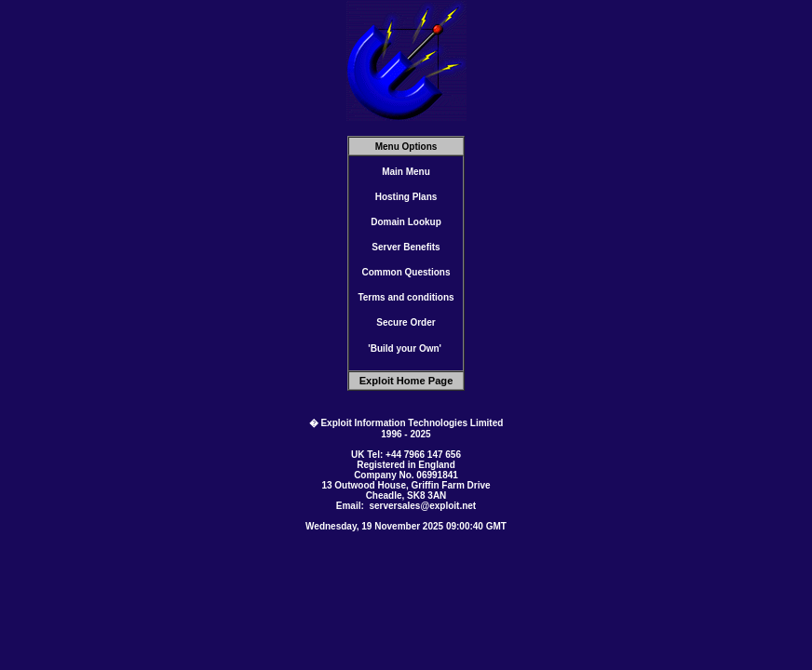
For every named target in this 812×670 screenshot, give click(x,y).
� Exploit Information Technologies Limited (406, 423)
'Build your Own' (405, 348)
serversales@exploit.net (422, 506)
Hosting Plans (406, 197)
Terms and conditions (406, 297)
